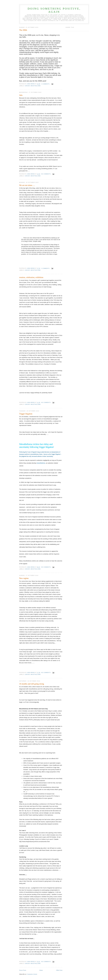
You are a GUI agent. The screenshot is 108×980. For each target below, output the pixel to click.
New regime (24, 578)
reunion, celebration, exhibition (31, 277)
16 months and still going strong (32, 684)
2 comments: (46, 268)
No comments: (46, 174)
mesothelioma (36, 86)
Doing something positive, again (54, 10)
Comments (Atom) (32, 974)
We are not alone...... (27, 185)
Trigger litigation (26, 414)
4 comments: (46, 84)
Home (41, 970)
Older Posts (59, 970)
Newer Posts (23, 970)
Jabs (21, 95)
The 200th (23, 30)
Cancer (27, 86)
